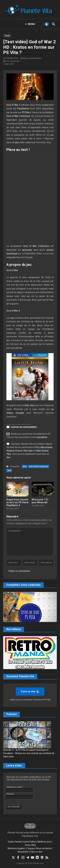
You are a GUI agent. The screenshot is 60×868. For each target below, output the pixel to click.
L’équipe (30, 848)
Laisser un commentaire (24, 427)
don (8, 457)
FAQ (34, 845)
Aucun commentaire (32, 58)
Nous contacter (44, 848)
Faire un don (36, 852)
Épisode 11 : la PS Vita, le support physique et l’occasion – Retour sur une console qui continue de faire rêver (29, 753)
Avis (25, 466)
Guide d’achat (15, 842)
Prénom (10, 794)
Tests (7, 36)
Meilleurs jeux (44, 842)
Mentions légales (16, 848)
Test (9, 470)
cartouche (27, 250)
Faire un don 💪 (30, 691)
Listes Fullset (30, 842)
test (17, 142)
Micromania (46, 447)
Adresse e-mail (15, 787)
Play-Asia (28, 451)
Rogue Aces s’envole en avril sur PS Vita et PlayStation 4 (17, 502)
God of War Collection (39, 466)
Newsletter (23, 852)
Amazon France (14, 451)
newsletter (42, 437)
